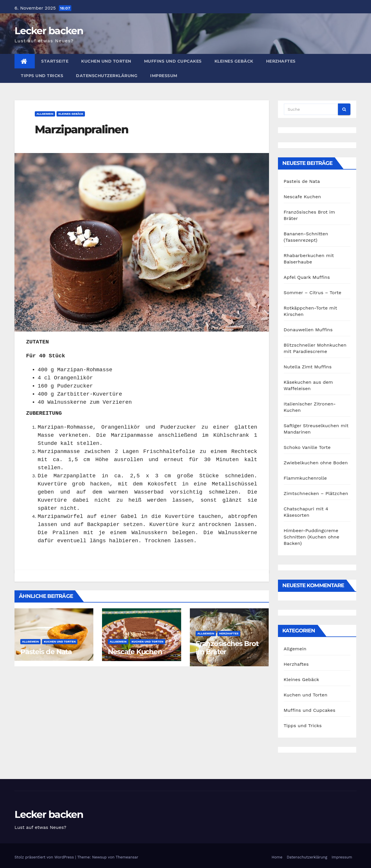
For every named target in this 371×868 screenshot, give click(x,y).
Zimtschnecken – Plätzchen (316, 493)
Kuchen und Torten (106, 61)
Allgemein (45, 114)
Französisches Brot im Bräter (227, 648)
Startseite (55, 61)
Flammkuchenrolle (305, 478)
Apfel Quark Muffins (307, 277)
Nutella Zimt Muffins (308, 367)
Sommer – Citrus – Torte (313, 293)
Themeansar (127, 857)
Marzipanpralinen (81, 129)
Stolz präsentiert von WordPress (45, 857)
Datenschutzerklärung (107, 76)
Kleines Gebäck (234, 61)
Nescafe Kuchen (135, 652)
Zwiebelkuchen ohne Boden (316, 463)
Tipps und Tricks (42, 76)
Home (277, 857)
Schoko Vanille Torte (307, 447)
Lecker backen (49, 31)
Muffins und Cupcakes (173, 61)
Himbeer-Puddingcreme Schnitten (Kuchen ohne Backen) (312, 537)
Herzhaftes (281, 61)
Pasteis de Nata (46, 652)
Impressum (164, 76)
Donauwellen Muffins (308, 330)
